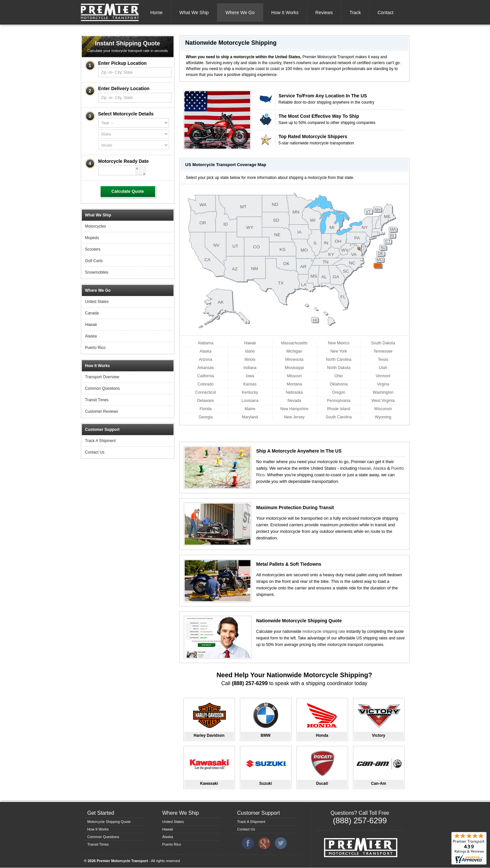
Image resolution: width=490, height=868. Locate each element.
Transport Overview (102, 377)
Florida (206, 409)
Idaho (250, 351)
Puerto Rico (95, 348)
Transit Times (97, 400)
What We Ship (194, 12)
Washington (383, 392)
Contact (385, 12)
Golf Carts (94, 261)
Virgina (383, 384)
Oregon (338, 392)
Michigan (294, 351)
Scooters (93, 249)
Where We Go (240, 12)
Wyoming (383, 417)
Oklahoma (339, 384)
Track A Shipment (101, 441)
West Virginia (383, 401)
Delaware (206, 401)
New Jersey (294, 417)
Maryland (250, 417)
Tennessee (383, 351)
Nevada (294, 401)
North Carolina (339, 360)
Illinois (250, 360)
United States (97, 302)
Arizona (206, 360)
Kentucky (250, 392)
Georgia (206, 417)
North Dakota (339, 368)
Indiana (250, 368)
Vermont (383, 376)
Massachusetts (294, 343)
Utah (383, 368)
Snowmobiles (97, 272)
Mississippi (294, 368)
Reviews (324, 12)
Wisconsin (383, 409)
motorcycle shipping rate (324, 632)
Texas (383, 360)
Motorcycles (96, 226)
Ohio (339, 376)
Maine (250, 409)
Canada (92, 313)
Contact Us (95, 452)
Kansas (250, 384)
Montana (294, 384)
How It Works (285, 12)
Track (355, 12)
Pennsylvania (339, 401)
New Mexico (339, 343)
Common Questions (103, 388)
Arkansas (205, 368)
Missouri (294, 376)
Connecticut (206, 392)
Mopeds (92, 238)
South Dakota (383, 343)
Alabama (206, 343)
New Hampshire (294, 409)
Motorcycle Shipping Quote (109, 822)
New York (339, 351)
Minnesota (294, 360)
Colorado (206, 384)
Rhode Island (339, 409)
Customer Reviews (102, 411)
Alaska (91, 336)
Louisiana (250, 401)
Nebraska (294, 392)
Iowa (250, 376)
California (206, 376)
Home (157, 12)
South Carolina (339, 417)
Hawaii (91, 325)
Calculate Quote (128, 191)
